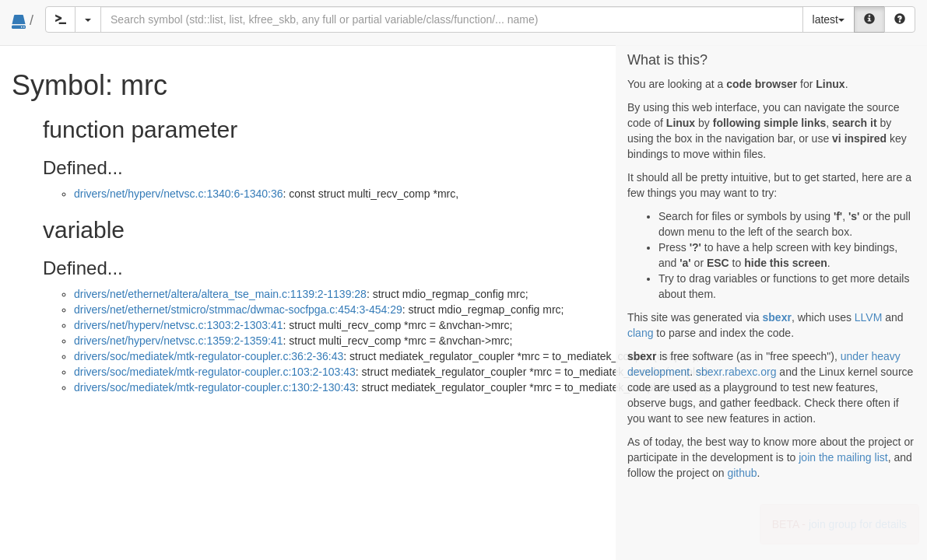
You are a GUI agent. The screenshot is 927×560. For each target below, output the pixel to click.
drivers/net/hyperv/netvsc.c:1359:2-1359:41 (179, 341)
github (742, 473)
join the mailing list (843, 457)
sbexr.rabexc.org (736, 372)
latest (829, 19)
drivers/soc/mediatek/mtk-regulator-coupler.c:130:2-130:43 (215, 387)
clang (640, 333)
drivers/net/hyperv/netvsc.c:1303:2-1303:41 (179, 325)
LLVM (869, 317)
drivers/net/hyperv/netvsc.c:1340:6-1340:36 (179, 194)
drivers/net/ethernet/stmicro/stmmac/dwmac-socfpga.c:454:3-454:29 (238, 310)
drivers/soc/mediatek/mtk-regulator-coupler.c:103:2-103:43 (215, 372)
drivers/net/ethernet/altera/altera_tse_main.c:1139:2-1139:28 (220, 294)
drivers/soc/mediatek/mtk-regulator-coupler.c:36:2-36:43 (209, 356)
